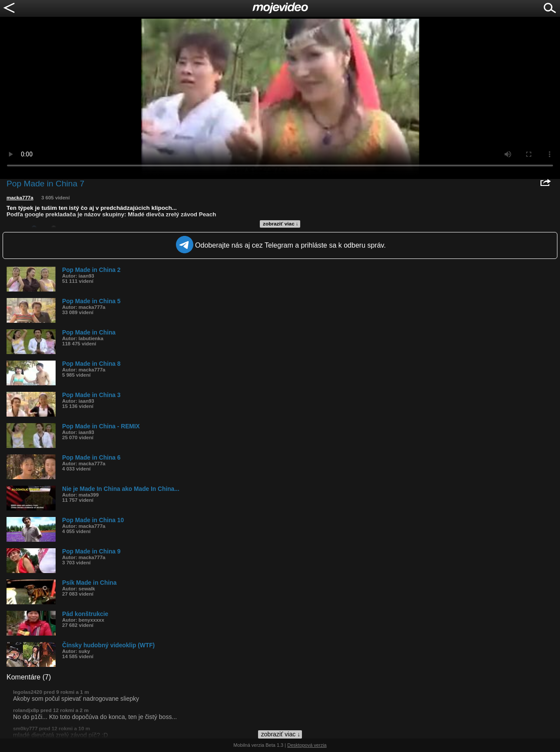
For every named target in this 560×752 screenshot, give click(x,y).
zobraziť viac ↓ (281, 224)
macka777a (20, 198)
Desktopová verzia (307, 745)
